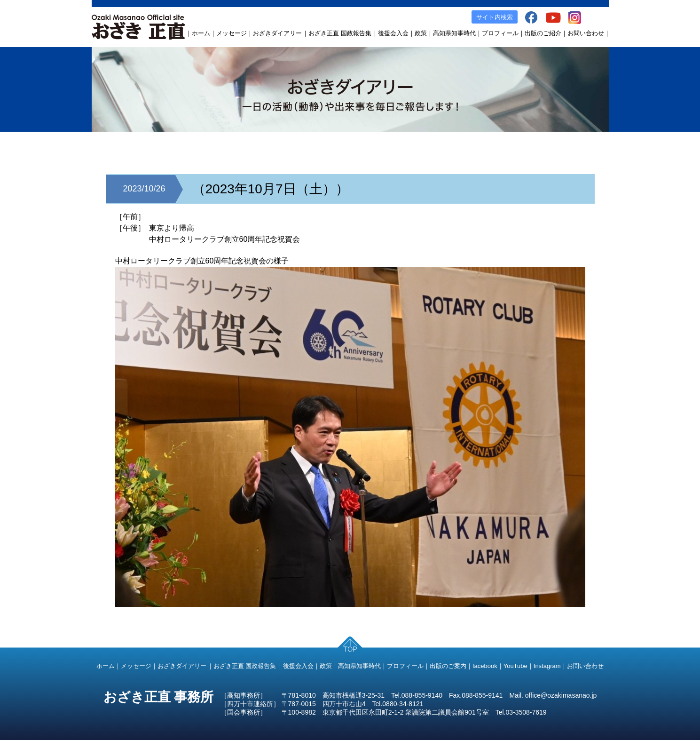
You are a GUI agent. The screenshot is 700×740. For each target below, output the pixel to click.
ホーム (201, 33)
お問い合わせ (586, 33)
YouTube (515, 666)
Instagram (547, 666)
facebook (485, 666)
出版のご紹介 (543, 33)
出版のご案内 (448, 666)
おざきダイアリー (277, 33)
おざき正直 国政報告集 (340, 33)
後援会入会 (393, 33)
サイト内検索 (495, 17)
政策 (421, 33)
